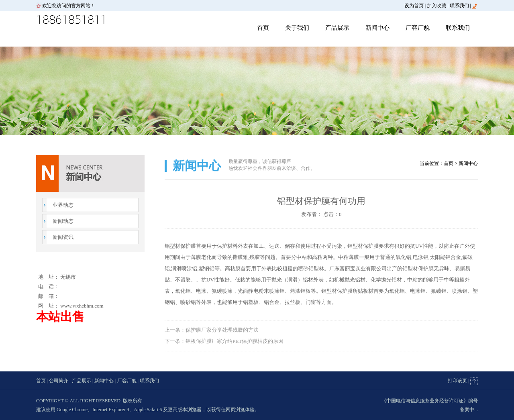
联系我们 (459, 6)
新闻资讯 (63, 237)
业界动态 (63, 205)
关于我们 (297, 28)
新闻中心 (377, 28)
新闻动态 (63, 221)
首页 (263, 28)
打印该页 (457, 381)
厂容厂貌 (418, 28)
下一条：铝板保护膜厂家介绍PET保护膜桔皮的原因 (224, 341)
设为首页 (414, 6)
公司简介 (59, 381)
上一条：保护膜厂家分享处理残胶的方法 (212, 330)
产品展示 (337, 28)
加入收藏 (436, 6)
